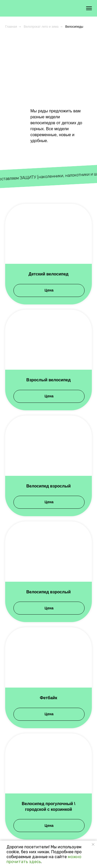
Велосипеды (74, 27)
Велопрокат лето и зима (41, 27)
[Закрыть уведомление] (93, 844)
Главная (11, 27)
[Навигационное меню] (89, 8)
